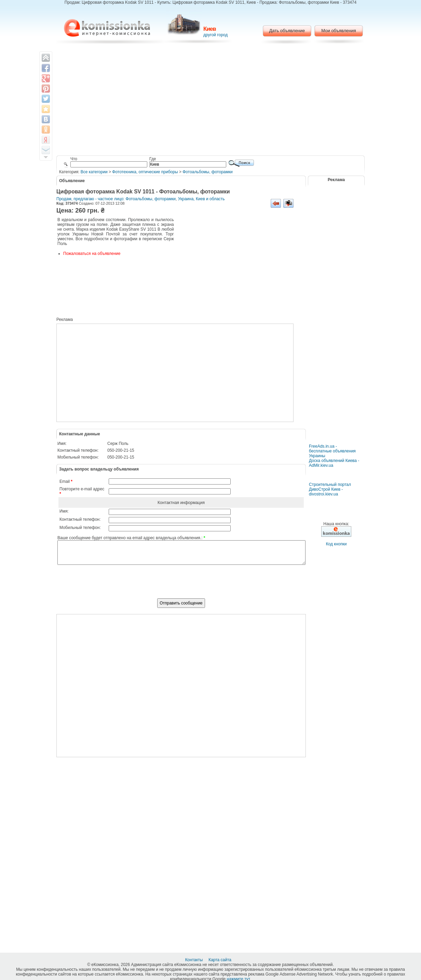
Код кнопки (336, 544)
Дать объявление (287, 31)
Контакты (195, 960)
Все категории (94, 172)
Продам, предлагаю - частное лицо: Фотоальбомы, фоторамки (116, 199)
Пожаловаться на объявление (92, 254)
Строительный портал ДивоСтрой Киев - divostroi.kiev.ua (330, 489)
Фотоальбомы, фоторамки (207, 172)
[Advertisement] (211, 101)
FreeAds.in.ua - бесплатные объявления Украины (332, 451)
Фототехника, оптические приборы (145, 172)
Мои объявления (338, 31)
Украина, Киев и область (201, 199)
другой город (215, 35)
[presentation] (181, 585)
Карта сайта (220, 960)
